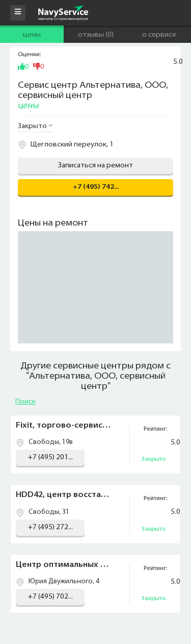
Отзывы (96, 35)
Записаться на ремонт (95, 166)
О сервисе (159, 35)
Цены (32, 35)
